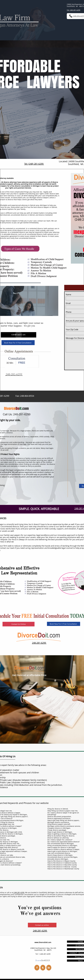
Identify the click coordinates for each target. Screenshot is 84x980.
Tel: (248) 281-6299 (34, 164)
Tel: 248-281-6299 (73, 10)
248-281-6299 (39, 643)
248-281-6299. (19, 892)
